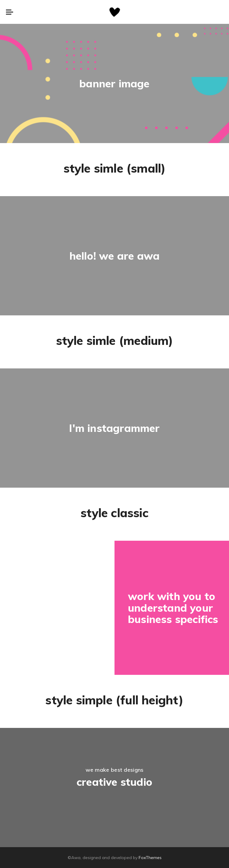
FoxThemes (150, 858)
